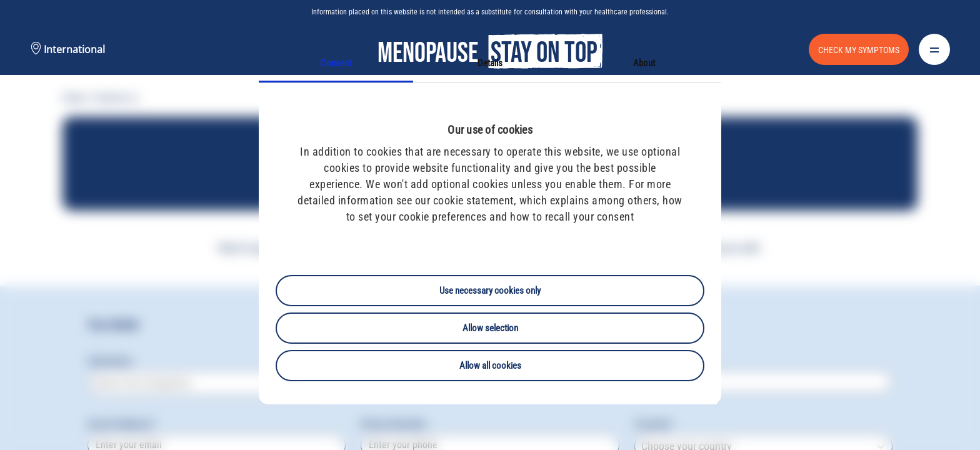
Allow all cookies (490, 366)
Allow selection (490, 328)
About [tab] (644, 63)
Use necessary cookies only (490, 291)
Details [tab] (490, 63)
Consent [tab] (336, 63)
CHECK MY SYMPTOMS (859, 50)
